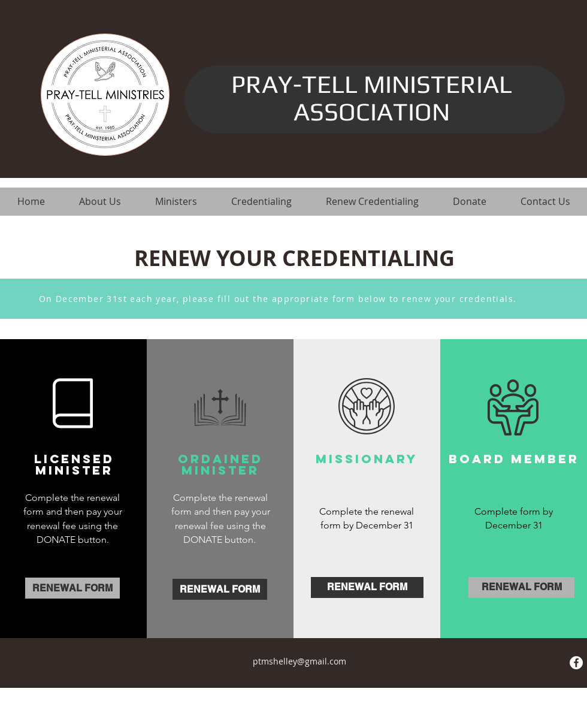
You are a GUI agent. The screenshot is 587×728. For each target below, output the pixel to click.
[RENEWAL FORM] (72, 588)
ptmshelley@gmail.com (299, 661)
